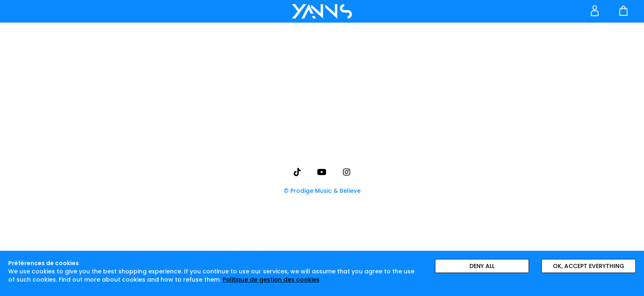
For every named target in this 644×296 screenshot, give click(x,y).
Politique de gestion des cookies (271, 280)
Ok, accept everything (589, 266)
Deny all (482, 266)
